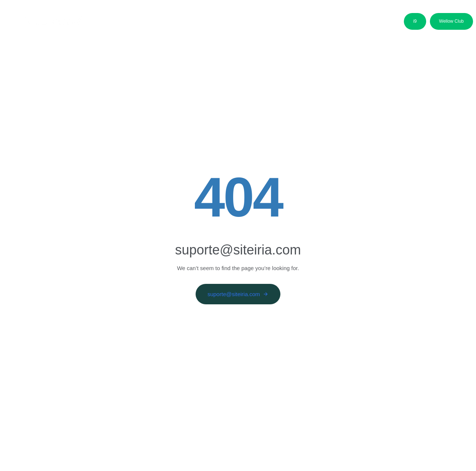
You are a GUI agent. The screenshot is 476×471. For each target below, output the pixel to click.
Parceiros (267, 23)
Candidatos (224, 23)
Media (303, 23)
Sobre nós (119, 23)
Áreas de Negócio (171, 23)
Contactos (340, 23)
